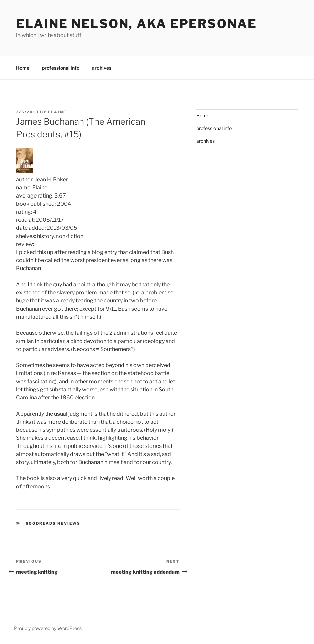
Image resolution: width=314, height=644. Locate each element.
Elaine (57, 112)
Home (23, 68)
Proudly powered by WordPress (48, 628)
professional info (61, 68)
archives (102, 68)
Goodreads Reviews (53, 523)
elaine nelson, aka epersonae (136, 24)
